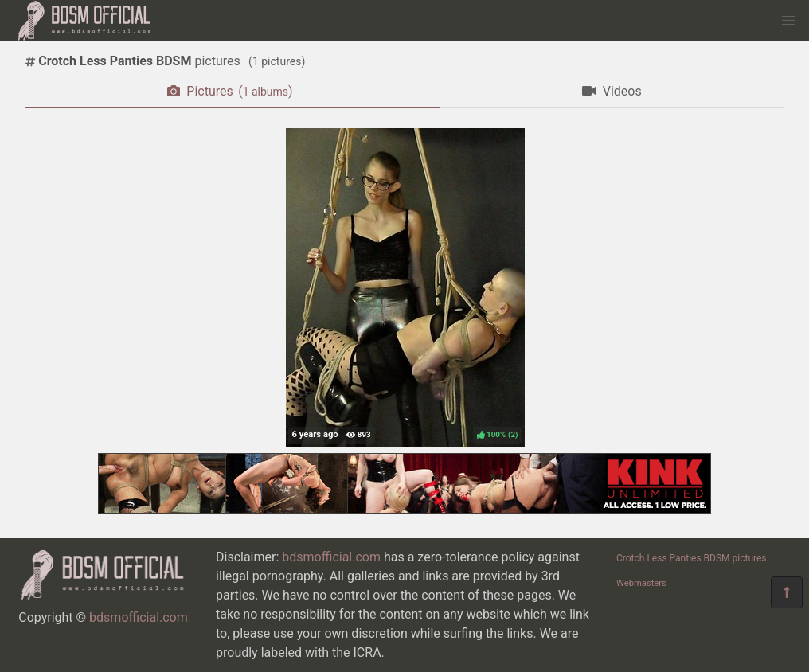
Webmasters (641, 583)
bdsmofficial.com (139, 617)
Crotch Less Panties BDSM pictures (692, 558)
